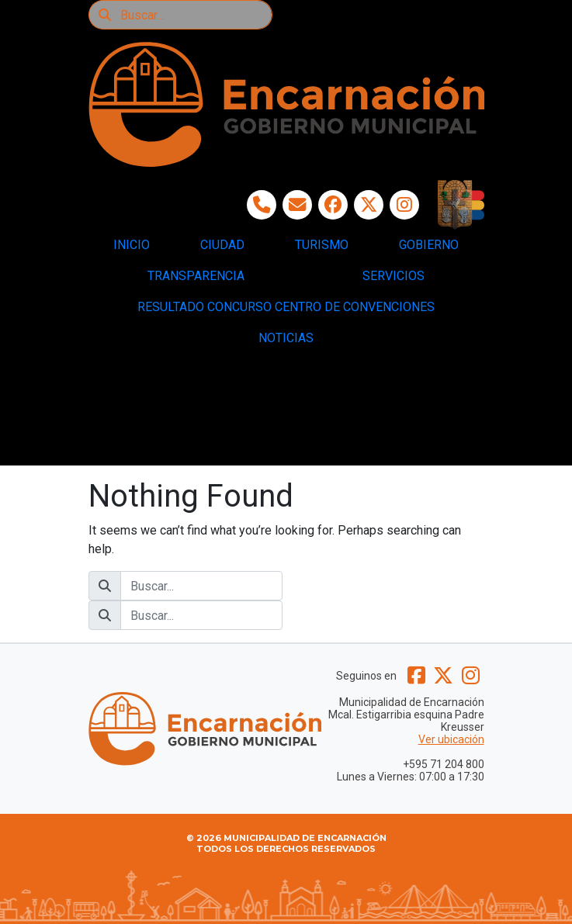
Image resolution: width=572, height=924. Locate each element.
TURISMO (322, 245)
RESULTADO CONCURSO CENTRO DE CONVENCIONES (286, 307)
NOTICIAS (286, 338)
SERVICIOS (393, 276)
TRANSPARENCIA (196, 276)
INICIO (132, 245)
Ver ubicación (451, 739)
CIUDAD (222, 245)
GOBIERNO (429, 245)
